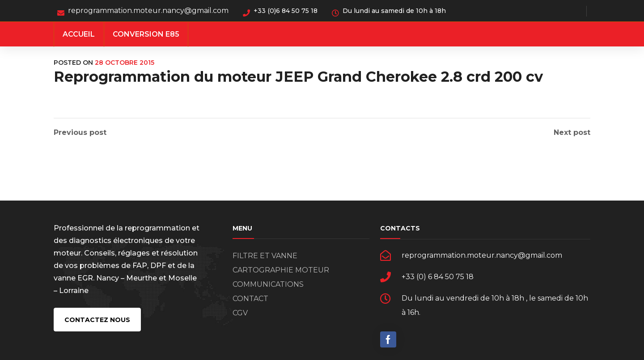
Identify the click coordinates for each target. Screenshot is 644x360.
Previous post (80, 133)
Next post (572, 133)
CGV (240, 313)
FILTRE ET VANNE (265, 256)
